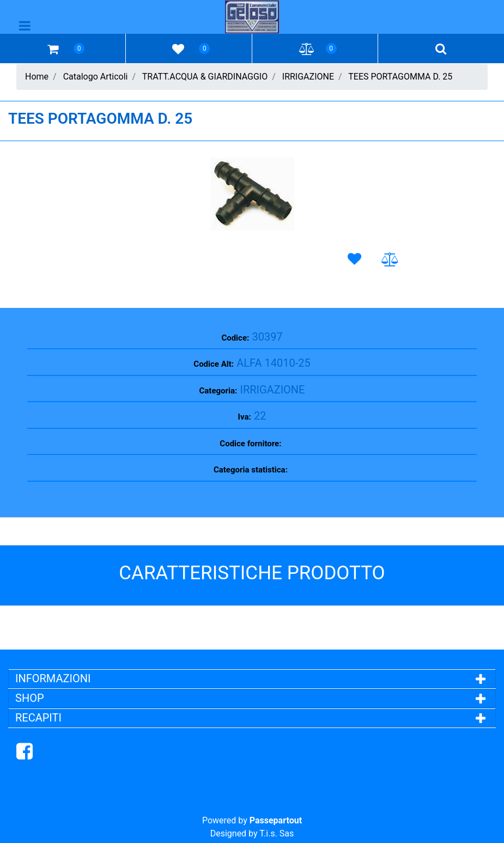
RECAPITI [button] (38, 718)
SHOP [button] (30, 698)
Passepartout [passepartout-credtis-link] (276, 820)
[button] (252, 194)
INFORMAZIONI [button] (54, 678)
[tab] (252, 678)
